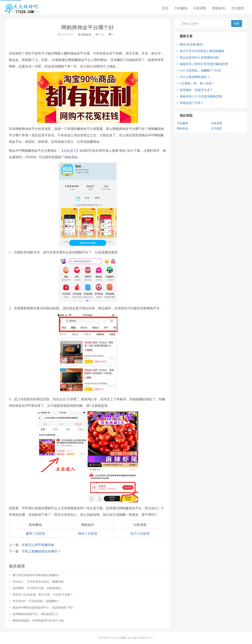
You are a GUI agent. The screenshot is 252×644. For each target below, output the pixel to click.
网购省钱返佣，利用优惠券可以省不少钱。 (39, 620)
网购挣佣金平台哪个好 (88, 27)
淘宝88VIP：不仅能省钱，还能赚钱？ (36, 601)
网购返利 (219, 8)
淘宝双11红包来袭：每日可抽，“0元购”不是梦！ (43, 594)
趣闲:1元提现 (35, 533)
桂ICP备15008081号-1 (140, 638)
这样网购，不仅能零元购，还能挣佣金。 (38, 588)
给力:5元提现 (140, 533)
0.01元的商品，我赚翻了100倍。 (202, 70)
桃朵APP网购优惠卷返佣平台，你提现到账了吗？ (43, 607)
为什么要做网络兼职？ (195, 77)
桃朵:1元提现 (87, 533)
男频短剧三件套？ (192, 103)
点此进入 (70, 151)
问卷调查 (200, 8)
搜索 (237, 23)
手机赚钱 (181, 8)
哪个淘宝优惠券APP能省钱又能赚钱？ (36, 575)
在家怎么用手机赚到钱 (38, 545)
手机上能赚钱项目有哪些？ (41, 551)
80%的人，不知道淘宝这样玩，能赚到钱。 (39, 582)
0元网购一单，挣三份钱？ (197, 83)
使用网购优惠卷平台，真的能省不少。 (37, 614)
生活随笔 (238, 8)
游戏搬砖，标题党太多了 (196, 90)
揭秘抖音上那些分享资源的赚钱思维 (204, 64)
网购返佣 (86, 35)
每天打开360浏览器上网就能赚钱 (202, 51)
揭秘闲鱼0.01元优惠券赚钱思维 (201, 96)
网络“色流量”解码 (191, 44)
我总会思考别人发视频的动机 (199, 57)
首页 (165, 8)
